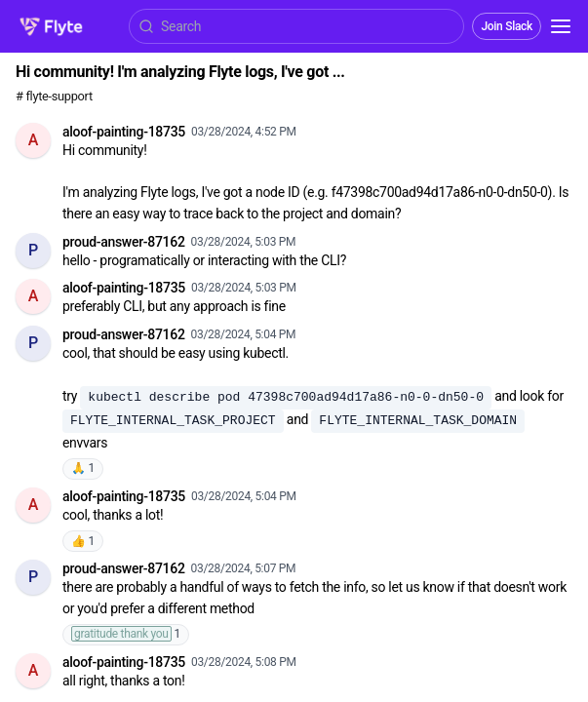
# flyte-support (54, 96)
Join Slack (507, 26)
